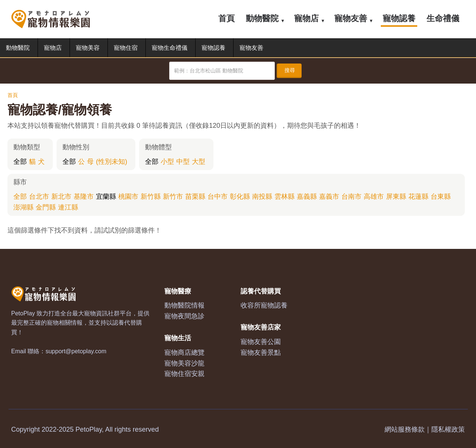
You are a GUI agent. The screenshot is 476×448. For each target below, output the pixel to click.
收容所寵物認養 (264, 305)
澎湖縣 (23, 207)
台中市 (218, 197)
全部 (20, 162)
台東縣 (441, 197)
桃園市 (128, 197)
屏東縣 (396, 197)
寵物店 (306, 18)
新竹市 (173, 197)
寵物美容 (88, 48)
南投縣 (262, 197)
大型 (199, 162)
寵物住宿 (126, 48)
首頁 (226, 18)
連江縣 (68, 207)
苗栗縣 (195, 197)
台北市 (39, 197)
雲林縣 (284, 197)
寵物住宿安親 (184, 374)
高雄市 (374, 197)
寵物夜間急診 (184, 316)
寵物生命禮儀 (170, 48)
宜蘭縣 (106, 197)
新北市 (61, 197)
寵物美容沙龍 (184, 363)
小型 (167, 162)
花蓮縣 (418, 197)
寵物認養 (399, 18)
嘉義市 (329, 197)
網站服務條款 (405, 429)
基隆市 (84, 197)
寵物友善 (351, 18)
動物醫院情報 (184, 305)
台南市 (351, 197)
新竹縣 (151, 197)
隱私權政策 (448, 429)
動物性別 (76, 147)
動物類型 (27, 147)
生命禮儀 (443, 18)
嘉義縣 (307, 197)
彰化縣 (240, 197)
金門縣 (46, 207)
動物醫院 (262, 18)
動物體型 (158, 147)
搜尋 (290, 70)
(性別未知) (112, 162)
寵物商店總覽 (184, 353)
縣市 (20, 182)
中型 (183, 162)
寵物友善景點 (261, 353)
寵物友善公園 (261, 342)
